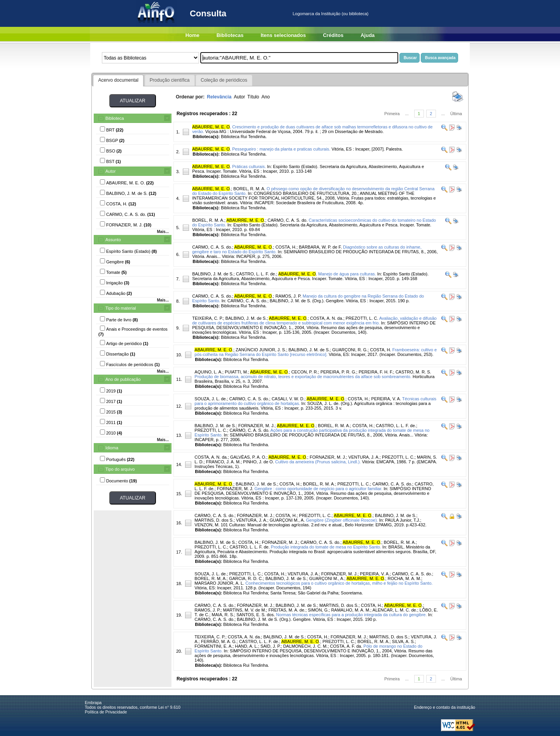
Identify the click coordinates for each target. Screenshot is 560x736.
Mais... (163, 232)
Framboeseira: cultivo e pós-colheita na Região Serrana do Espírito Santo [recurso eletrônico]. (316, 352)
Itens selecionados (283, 35)
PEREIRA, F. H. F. (376, 372)
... (407, 114)
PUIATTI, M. (236, 372)
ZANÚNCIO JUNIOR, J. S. (261, 350)
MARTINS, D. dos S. (214, 520)
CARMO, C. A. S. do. (288, 220)
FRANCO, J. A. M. (223, 462)
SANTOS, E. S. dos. (256, 615)
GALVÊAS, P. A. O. (248, 457)
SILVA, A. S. (403, 641)
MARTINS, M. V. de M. (244, 610)
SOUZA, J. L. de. (211, 399)
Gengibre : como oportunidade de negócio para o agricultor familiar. (318, 489)
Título (253, 97)
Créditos (333, 35)
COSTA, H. (286, 247)
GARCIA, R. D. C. (246, 578)
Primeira (392, 114)
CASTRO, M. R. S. (413, 372)
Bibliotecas (230, 35)
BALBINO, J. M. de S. (213, 274)
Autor (110, 171)
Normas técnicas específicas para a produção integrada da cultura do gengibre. (352, 615)
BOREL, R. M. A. (249, 189)
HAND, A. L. (246, 646)
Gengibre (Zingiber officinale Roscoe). (342, 520)
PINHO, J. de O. (258, 462)
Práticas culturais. (249, 166)
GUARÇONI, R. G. (350, 350)
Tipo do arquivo (120, 469)
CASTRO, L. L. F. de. (256, 274)
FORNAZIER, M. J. (257, 426)
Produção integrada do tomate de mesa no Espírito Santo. (326, 547)
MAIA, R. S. (223, 615)
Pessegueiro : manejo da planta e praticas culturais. (281, 149)
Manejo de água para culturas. (347, 274)
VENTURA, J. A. (364, 457)
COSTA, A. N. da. (326, 318)
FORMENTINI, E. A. (213, 646)
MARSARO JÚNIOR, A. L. (219, 583)
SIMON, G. (318, 610)
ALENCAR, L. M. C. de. (395, 610)
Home (192, 35)
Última (456, 114)
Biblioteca (115, 118)
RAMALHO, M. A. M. (351, 610)
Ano (266, 97)
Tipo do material (121, 308)
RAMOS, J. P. (288, 296)
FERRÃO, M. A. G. (219, 641)
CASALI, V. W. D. (288, 399)
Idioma (112, 448)
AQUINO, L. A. (208, 372)
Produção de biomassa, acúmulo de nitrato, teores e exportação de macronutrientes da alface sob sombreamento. (303, 377)
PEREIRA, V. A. (386, 399)
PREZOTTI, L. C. (362, 318)
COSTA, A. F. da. (346, 646)
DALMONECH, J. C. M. (305, 646)
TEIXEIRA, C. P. (207, 318)
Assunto (113, 240)
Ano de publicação (123, 379)
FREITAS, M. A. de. (287, 610)
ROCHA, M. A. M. (404, 578)
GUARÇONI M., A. (287, 520)
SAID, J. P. (271, 646)
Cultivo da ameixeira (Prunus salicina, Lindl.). (318, 462)
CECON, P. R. (305, 372)
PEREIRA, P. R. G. (338, 372)
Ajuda (367, 35)
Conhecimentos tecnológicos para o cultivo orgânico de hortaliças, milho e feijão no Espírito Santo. (339, 583)
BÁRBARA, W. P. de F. (320, 247)
